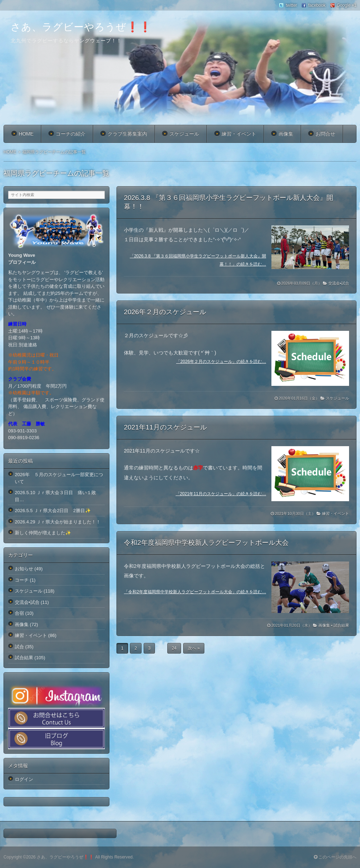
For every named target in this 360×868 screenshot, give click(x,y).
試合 (19, 647)
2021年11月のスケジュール (165, 427)
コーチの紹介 (71, 134)
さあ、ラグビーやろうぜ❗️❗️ (81, 27)
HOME (26, 134)
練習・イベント (239, 134)
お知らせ (24, 569)
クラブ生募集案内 (127, 134)
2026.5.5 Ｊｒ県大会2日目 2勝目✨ (53, 511)
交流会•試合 (339, 283)
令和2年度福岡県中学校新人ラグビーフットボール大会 (206, 543)
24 (174, 648)
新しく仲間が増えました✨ (43, 533)
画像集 (286, 134)
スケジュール (184, 134)
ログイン (24, 779)
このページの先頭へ (335, 857)
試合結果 (341, 625)
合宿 (19, 613)
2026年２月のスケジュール (165, 312)
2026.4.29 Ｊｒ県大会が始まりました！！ (58, 522)
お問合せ (325, 134)
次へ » (194, 648)
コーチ (22, 580)
